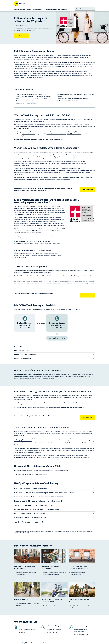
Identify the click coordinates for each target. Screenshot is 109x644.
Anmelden (91, 4)
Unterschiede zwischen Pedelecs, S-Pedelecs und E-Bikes (64, 134)
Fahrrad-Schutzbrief (43, 276)
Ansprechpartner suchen (81, 634)
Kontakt (81, 4)
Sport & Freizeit (35, 643)
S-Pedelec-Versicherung (29, 134)
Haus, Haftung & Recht (35, 9)
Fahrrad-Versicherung (55, 374)
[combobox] (86, 9)
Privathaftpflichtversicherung (23, 441)
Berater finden (71, 4)
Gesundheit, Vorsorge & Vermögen (56, 9)
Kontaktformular (52, 633)
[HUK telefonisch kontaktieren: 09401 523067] (45, 4)
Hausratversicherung (34, 281)
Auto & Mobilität (20, 9)
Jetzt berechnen (22, 36)
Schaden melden (58, 4)
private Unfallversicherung (32, 452)
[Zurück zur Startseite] (20, 4)
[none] (27, 556)
